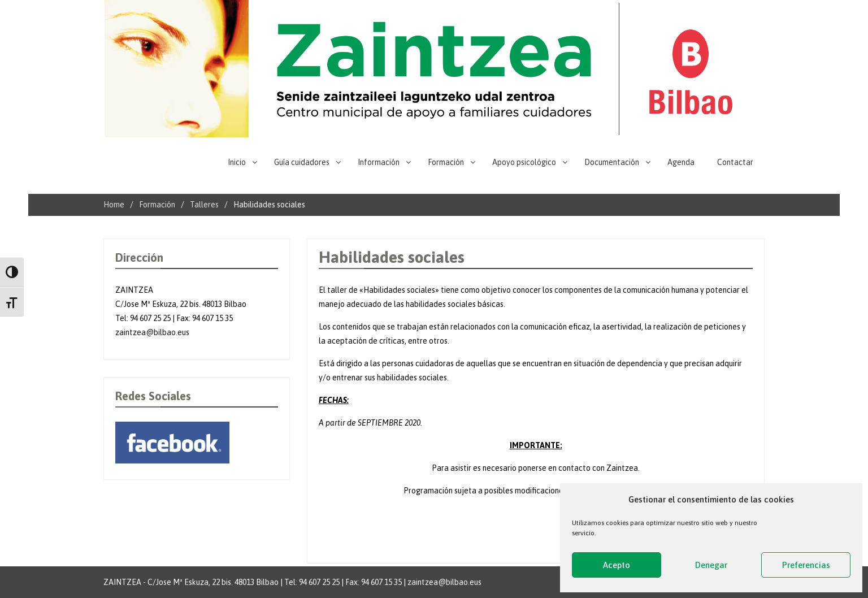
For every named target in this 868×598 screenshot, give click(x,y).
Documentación (612, 162)
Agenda (681, 162)
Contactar (735, 162)
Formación (446, 162)
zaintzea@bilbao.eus (152, 332)
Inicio (237, 162)
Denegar (711, 565)
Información (379, 162)
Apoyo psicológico (524, 162)
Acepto (617, 565)
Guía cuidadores (302, 162)
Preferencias (806, 565)
